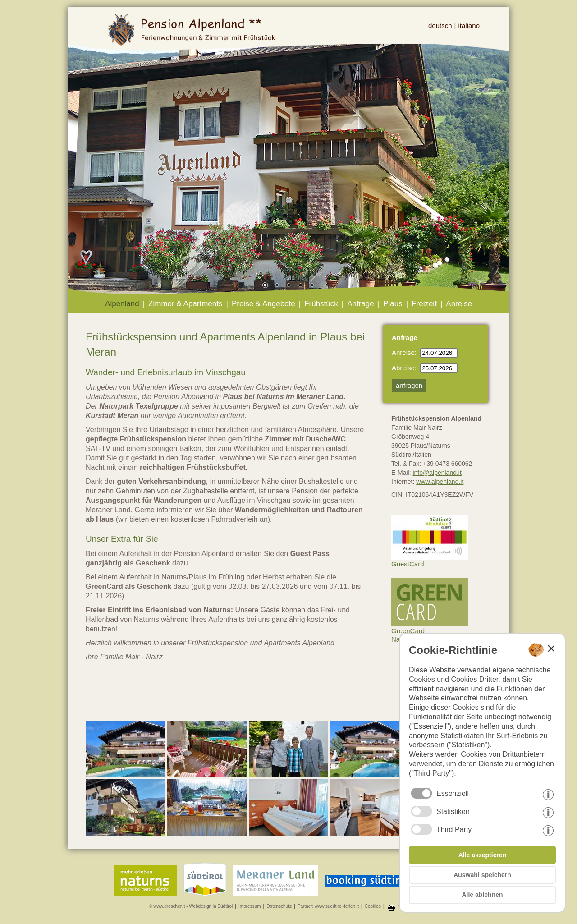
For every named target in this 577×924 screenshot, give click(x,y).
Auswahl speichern (482, 875)
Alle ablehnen (482, 895)
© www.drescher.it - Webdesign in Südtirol (191, 906)
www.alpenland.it (440, 482)
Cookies (373, 906)
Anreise (459, 304)
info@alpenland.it (437, 473)
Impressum (250, 906)
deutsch (440, 25)
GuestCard (430, 561)
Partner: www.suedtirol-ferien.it (328, 906)
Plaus (393, 304)
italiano (469, 25)
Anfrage (361, 304)
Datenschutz (279, 906)
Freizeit (424, 304)
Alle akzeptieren (483, 855)
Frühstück (321, 304)
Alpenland (122, 304)
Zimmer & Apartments (185, 304)
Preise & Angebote (263, 304)
